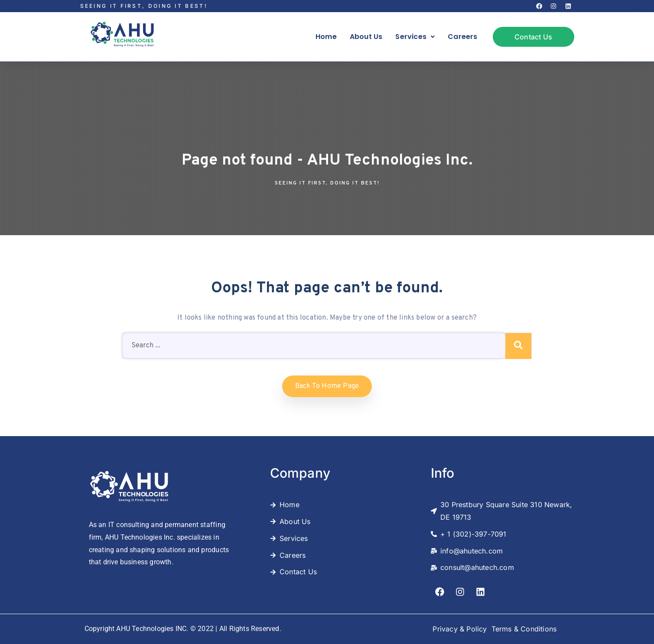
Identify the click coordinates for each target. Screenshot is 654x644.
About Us (366, 37)
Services (415, 37)
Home (326, 37)
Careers (462, 37)
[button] (415, 37)
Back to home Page (327, 386)
